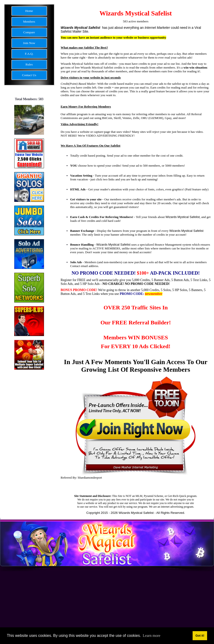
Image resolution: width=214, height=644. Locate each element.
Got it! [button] (200, 636)
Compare (29, 32)
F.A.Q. (29, 54)
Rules (29, 64)
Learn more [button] (151, 636)
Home (29, 11)
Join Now (29, 43)
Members (29, 22)
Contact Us (29, 75)
